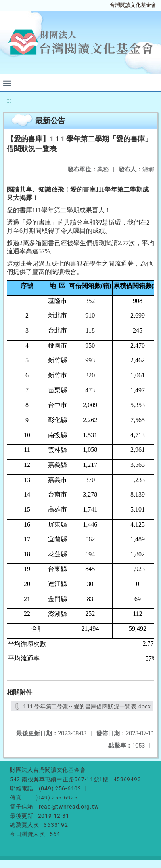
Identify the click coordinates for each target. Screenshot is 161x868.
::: (9, 101)
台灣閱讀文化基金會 (133, 5)
